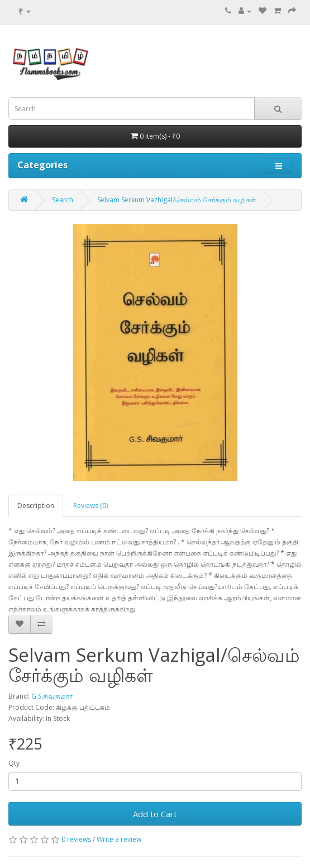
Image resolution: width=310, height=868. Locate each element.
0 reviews (76, 839)
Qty (14, 763)
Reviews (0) (90, 506)
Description (36, 506)
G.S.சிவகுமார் (52, 696)
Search (63, 200)
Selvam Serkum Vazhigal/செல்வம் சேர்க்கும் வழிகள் (177, 200)
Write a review (119, 839)
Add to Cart (155, 814)
